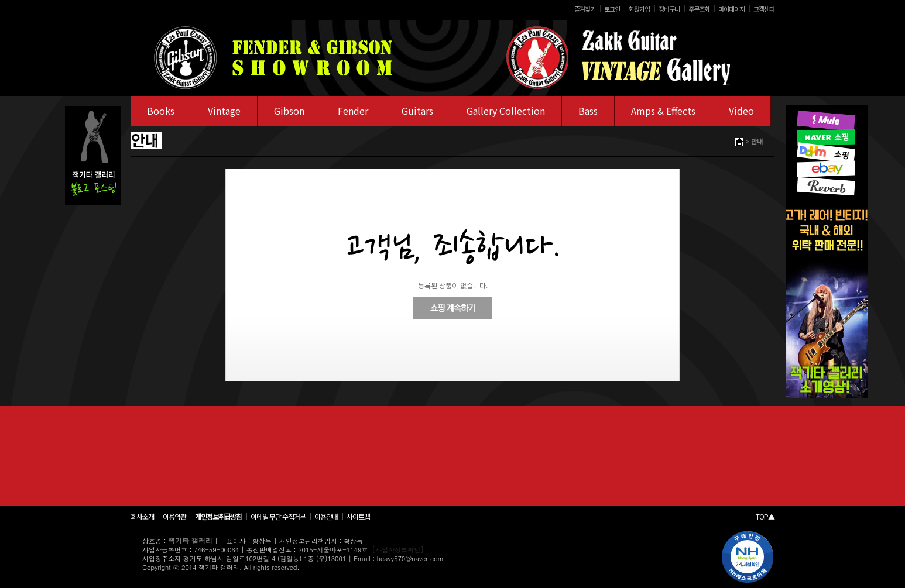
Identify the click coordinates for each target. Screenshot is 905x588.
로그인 (612, 9)
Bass (588, 111)
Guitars (417, 111)
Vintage (224, 111)
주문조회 (699, 9)
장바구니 (669, 9)
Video (741, 111)
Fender (353, 111)
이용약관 (174, 516)
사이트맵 (358, 516)
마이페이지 (731, 9)
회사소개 (142, 516)
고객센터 (764, 9)
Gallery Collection (506, 111)
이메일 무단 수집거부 (278, 516)
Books (161, 111)
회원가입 (639, 9)
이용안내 (326, 516)
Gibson (289, 111)
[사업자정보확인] (398, 550)
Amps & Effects (663, 111)
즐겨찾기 (585, 9)
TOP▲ (765, 516)
